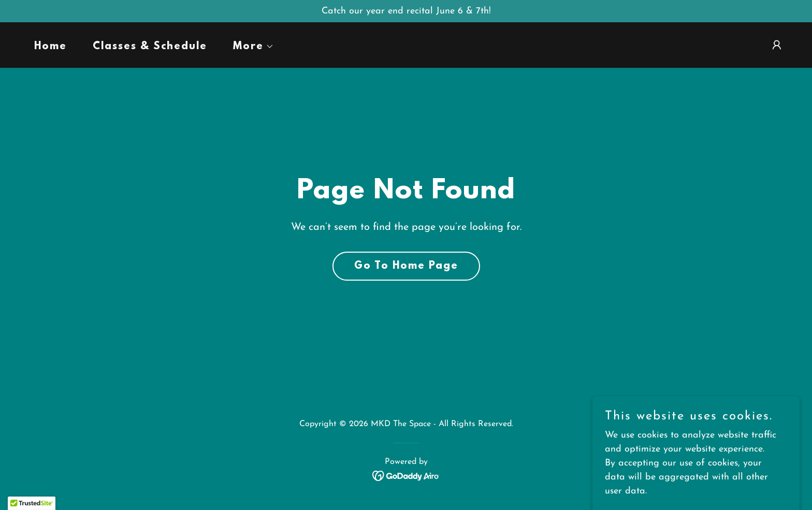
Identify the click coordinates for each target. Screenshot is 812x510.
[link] (406, 475)
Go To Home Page (406, 266)
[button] (249, 47)
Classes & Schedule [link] (150, 47)
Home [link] (50, 47)
